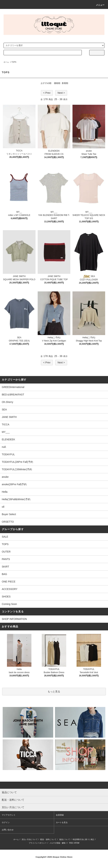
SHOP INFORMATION (14, 619)
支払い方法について (30, 839)
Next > (61, 93)
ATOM (77, 843)
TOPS (14, 62)
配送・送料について (48, 839)
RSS (71, 843)
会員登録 (60, 815)
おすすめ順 (46, 83)
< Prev (47, 93)
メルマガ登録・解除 (57, 843)
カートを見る (62, 822)
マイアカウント (9, 815)
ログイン (6, 822)
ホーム (6, 62)
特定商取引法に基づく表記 (83, 839)
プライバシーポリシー (38, 843)
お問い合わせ (8, 830)
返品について (65, 839)
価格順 (57, 83)
